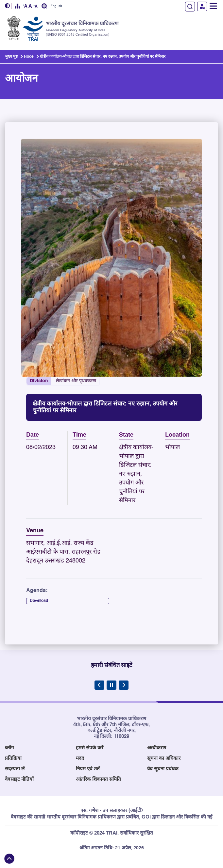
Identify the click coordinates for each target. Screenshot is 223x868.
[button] (8, 6)
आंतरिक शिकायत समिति (98, 779)
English (56, 6)
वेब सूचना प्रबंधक (163, 769)
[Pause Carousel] (111, 685)
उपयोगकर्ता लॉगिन (202, 6)
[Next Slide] (124, 685)
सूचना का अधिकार (164, 758)
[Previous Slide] (99, 685)
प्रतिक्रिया (13, 758)
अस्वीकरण (157, 748)
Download (39, 601)
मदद (80, 758)
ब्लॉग (9, 748)
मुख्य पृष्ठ (11, 57)
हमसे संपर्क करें (90, 748)
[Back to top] (9, 859)
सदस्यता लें (15, 769)
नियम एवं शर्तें (88, 769)
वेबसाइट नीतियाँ (19, 779)
